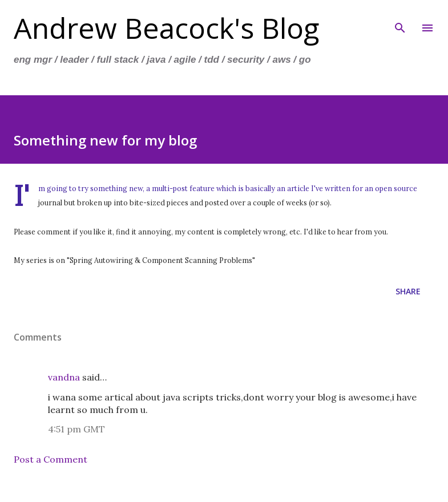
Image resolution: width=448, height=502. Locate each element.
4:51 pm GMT (76, 429)
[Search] (400, 21)
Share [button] (408, 291)
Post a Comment (51, 459)
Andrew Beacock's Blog (167, 28)
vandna (64, 377)
